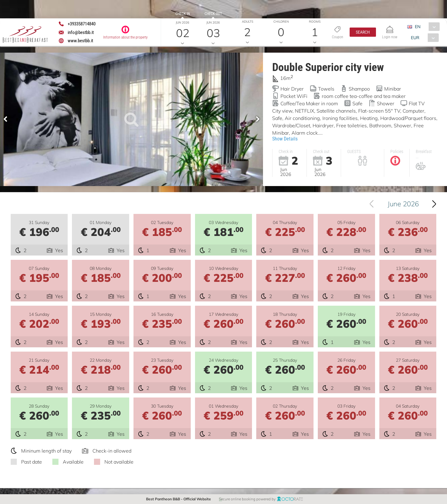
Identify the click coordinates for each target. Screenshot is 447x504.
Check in (183, 14)
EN (418, 27)
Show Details (285, 139)
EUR (415, 38)
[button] (363, 32)
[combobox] (426, 27)
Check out (213, 14)
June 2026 (403, 204)
